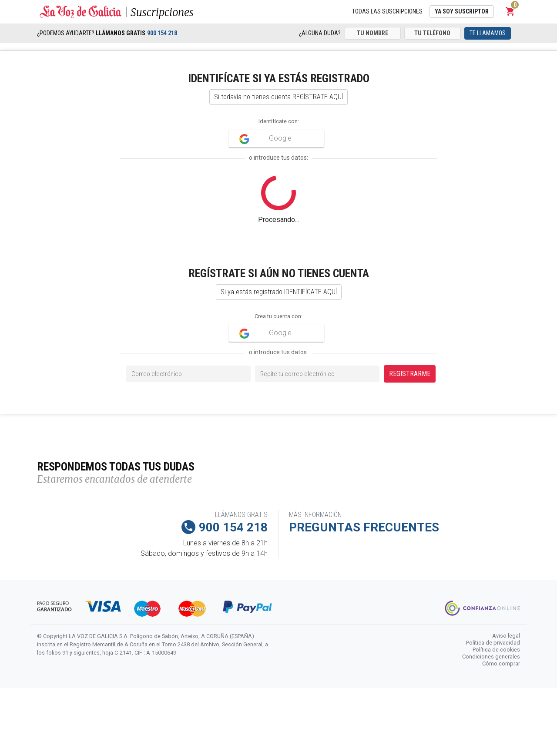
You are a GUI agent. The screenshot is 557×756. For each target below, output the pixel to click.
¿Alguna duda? (320, 33)
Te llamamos (488, 33)
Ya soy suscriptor (462, 11)
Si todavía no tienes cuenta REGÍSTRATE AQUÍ (278, 97)
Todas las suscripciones (387, 11)
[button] (510, 11)
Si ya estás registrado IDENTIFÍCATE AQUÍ (279, 292)
